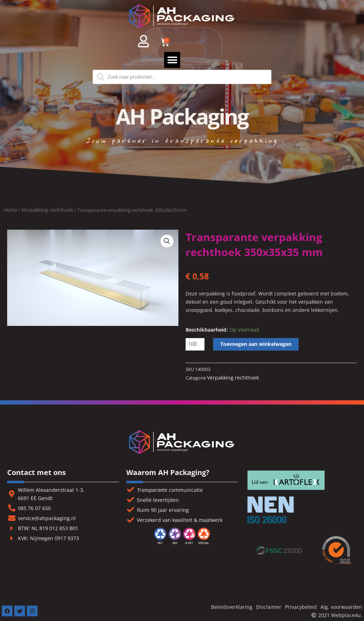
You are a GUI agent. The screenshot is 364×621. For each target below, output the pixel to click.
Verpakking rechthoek (47, 210)
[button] (172, 60)
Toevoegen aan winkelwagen (256, 344)
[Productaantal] (195, 344)
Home (11, 210)
